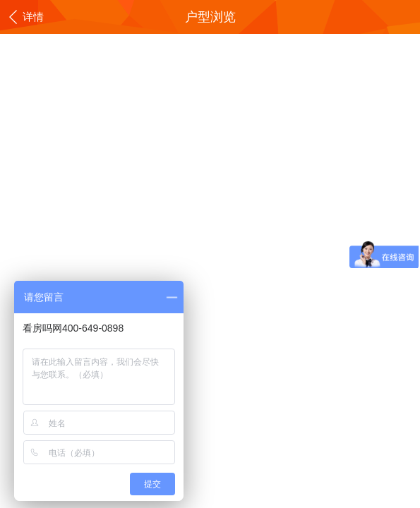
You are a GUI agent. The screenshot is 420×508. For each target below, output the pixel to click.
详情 (25, 18)
